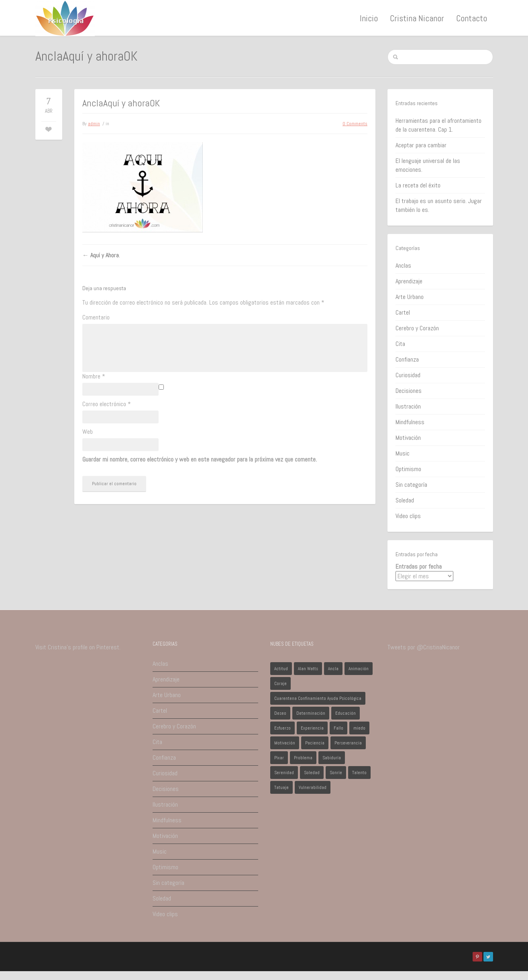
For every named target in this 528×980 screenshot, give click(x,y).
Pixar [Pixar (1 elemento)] (279, 758)
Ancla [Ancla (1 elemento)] (333, 669)
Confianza (407, 359)
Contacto (472, 18)
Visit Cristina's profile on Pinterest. (78, 647)
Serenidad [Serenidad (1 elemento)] (284, 773)
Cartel (403, 312)
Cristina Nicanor (417, 18)
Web (88, 432)
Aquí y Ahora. (105, 255)
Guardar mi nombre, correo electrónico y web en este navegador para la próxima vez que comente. (200, 459)
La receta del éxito (418, 185)
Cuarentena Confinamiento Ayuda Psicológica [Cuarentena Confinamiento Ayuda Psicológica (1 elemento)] (318, 698)
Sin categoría (411, 485)
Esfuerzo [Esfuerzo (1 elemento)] (282, 728)
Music (403, 453)
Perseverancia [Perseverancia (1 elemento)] (348, 743)
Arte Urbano (410, 297)
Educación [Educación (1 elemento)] (346, 713)
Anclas (403, 265)
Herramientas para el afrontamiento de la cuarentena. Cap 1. (438, 125)
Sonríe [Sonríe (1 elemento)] (336, 773)
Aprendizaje (409, 281)
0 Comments (355, 124)
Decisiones (409, 391)
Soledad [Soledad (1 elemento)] (312, 773)
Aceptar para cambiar (421, 145)
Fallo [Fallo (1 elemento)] (338, 728)
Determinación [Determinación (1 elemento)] (311, 713)
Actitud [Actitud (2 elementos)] (281, 669)
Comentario (96, 317)
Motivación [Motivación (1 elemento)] (285, 743)
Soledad (405, 500)
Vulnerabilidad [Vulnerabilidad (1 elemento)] (313, 787)
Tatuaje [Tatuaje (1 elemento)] (281, 787)
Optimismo (408, 469)
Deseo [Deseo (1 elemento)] (280, 713)
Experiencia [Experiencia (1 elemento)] (312, 728)
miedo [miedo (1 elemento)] (359, 728)
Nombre (94, 376)
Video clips (408, 516)
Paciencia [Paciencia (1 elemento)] (315, 743)
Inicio (369, 18)
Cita (400, 344)
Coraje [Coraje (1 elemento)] (280, 683)
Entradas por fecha (419, 566)
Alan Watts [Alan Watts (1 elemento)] (308, 669)
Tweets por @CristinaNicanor (424, 647)
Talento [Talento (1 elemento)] (359, 773)
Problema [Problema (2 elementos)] (303, 758)
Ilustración (408, 406)
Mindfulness (410, 422)
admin (94, 124)
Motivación (408, 438)
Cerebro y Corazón (417, 328)
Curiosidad (408, 375)
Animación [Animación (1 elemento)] (359, 669)
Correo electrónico (107, 404)
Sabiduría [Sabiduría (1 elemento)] (332, 758)
